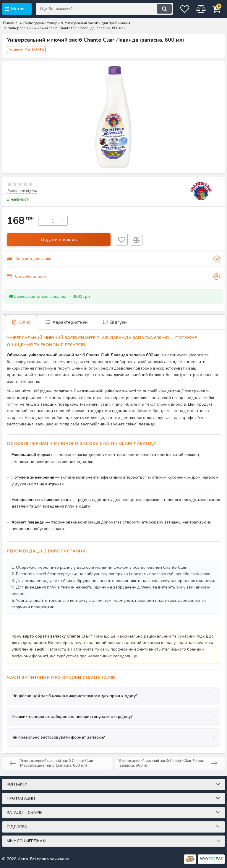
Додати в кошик (59, 239)
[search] (150, 9)
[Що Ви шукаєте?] (97, 9)
